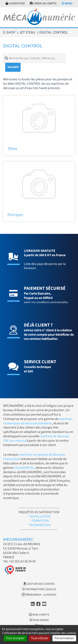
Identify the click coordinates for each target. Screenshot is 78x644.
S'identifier (15, 4)
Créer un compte (43, 4)
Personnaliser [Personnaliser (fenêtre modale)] (64, 638)
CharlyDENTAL (24, 468)
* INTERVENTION (39, 525)
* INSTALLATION (39, 517)
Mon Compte (39, 615)
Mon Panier (39, 620)
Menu (67, 4)
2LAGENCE (50, 595)
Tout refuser (40, 638)
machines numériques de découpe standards (38, 421)
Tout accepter (15, 638)
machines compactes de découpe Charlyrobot (34, 457)
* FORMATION (39, 521)
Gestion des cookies (39, 584)
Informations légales (39, 589)
